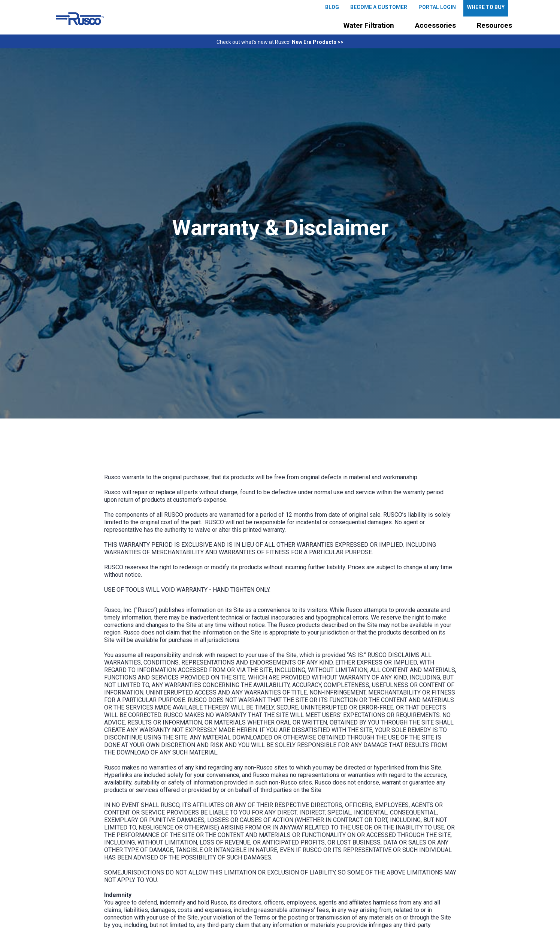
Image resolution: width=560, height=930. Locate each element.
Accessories (435, 25)
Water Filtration (369, 25)
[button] (369, 25)
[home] (80, 19)
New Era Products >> (318, 42)
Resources (494, 25)
